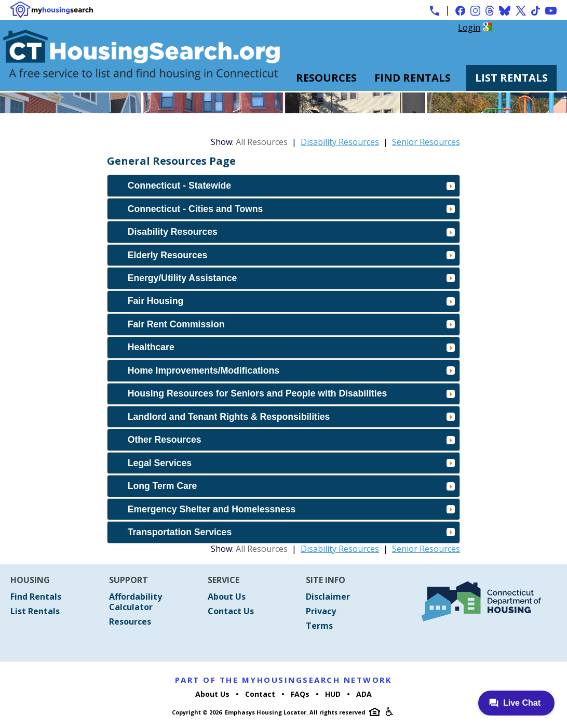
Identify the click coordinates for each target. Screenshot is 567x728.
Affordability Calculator (136, 602)
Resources (326, 78)
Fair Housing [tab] (291, 301)
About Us (227, 597)
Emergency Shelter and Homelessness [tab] (291, 509)
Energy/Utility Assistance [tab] (291, 278)
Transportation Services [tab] (291, 532)
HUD (333, 694)
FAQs (300, 694)
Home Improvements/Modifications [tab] (291, 370)
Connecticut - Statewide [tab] (291, 186)
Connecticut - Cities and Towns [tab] (291, 209)
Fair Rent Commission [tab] (291, 324)
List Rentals (511, 78)
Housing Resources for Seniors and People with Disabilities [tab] (291, 393)
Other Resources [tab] (291, 440)
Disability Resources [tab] (291, 232)
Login (469, 28)
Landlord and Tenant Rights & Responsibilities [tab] (291, 417)
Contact (260, 694)
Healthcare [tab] (291, 347)
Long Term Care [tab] (291, 486)
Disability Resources (340, 142)
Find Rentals (413, 78)
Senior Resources (426, 142)
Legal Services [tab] (291, 463)
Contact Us (231, 611)
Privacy (321, 611)
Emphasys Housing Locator (266, 712)
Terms (319, 626)
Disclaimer (328, 597)
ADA (364, 694)
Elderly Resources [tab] (291, 255)
